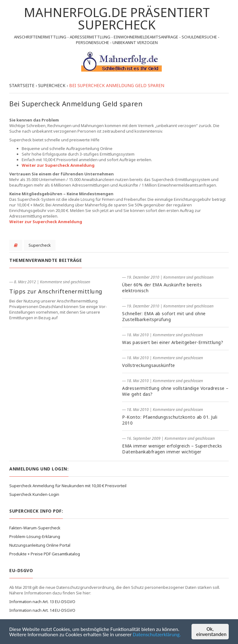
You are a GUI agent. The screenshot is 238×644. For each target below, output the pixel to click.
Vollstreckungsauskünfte (149, 365)
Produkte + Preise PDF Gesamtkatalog (45, 554)
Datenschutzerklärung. (157, 635)
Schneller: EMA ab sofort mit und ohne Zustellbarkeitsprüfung (164, 316)
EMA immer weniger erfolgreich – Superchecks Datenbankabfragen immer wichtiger (172, 449)
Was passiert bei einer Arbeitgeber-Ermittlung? (173, 342)
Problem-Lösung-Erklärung (35, 536)
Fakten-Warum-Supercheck (35, 528)
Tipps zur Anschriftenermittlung (56, 291)
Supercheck (40, 245)
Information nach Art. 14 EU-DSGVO (42, 610)
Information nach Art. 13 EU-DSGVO (42, 602)
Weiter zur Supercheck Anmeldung (58, 165)
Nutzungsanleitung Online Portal (40, 545)
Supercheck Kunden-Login (34, 494)
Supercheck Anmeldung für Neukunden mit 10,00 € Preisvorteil (68, 486)
